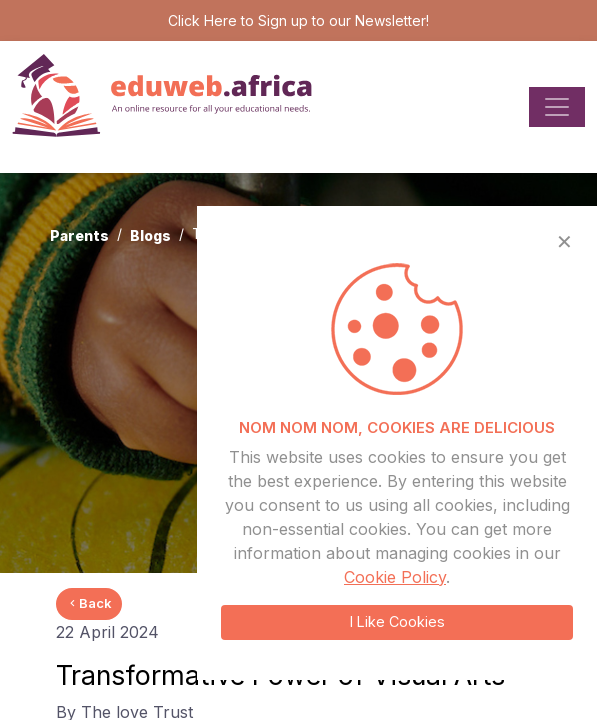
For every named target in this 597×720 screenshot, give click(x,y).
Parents (79, 235)
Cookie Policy (395, 577)
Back (89, 603)
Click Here (202, 20)
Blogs (150, 235)
